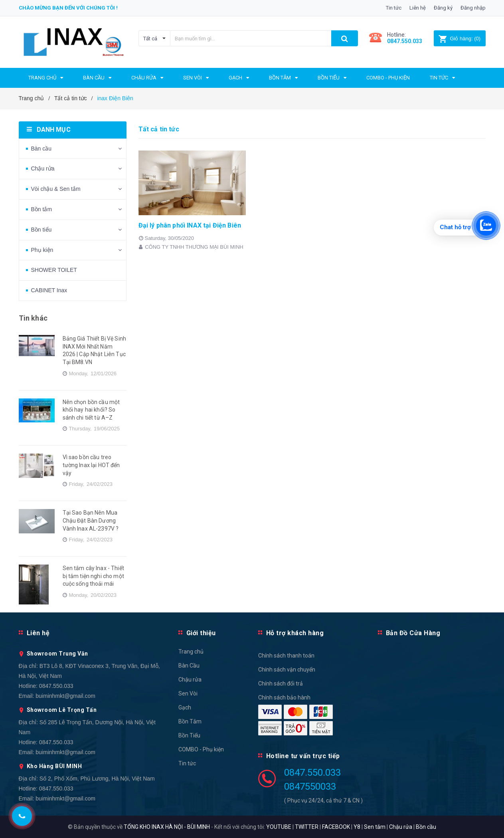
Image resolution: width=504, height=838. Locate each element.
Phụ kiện (42, 250)
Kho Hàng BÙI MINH (54, 766)
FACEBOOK (336, 827)
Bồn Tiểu (189, 735)
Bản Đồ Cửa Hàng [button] (413, 633)
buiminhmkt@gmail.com (65, 696)
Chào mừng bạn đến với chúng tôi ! (68, 8)
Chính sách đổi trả (281, 683)
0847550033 (310, 786)
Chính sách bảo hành (284, 697)
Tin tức (394, 8)
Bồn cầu (426, 827)
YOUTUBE (279, 827)
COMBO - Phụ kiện (201, 749)
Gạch (185, 707)
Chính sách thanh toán (286, 656)
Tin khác (33, 318)
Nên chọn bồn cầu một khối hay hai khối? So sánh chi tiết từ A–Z (91, 410)
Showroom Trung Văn (57, 654)
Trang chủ (191, 652)
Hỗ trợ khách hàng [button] (295, 633)
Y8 (357, 827)
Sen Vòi (188, 693)
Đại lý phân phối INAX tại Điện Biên (190, 225)
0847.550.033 (56, 686)
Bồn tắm (42, 209)
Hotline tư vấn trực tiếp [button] (303, 756)
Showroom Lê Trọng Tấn (62, 710)
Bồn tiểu (42, 230)
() (460, 39)
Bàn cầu (42, 149)
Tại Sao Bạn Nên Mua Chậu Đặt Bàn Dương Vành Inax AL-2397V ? (91, 520)
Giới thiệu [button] (201, 633)
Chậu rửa (43, 168)
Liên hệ (418, 8)
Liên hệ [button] (38, 633)
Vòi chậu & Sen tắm (56, 189)
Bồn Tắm (190, 721)
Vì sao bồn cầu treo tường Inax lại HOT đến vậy (91, 465)
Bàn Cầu (189, 666)
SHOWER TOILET (54, 270)
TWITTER (307, 827)
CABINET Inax (49, 290)
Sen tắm (375, 827)
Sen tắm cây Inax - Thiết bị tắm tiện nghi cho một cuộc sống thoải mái (93, 576)
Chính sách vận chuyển (287, 670)
